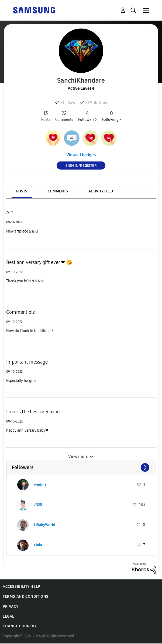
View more (78, 457)
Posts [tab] (22, 191)
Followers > (87, 116)
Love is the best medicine (33, 412)
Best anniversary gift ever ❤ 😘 (39, 262)
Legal (8, 616)
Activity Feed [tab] (101, 191)
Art (10, 213)
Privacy (11, 606)
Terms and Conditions (26, 597)
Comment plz (20, 312)
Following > (111, 116)
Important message (27, 362)
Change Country (20, 626)
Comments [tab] (58, 191)
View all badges (81, 155)
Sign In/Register (81, 166)
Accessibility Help (21, 587)
